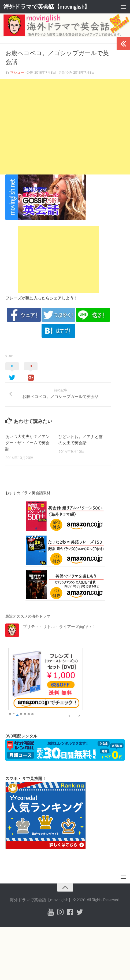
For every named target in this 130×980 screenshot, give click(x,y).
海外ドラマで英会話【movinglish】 (47, 7)
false (70, 716)
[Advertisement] (65, 127)
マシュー (17, 72)
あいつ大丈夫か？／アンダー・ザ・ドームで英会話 (27, 443)
